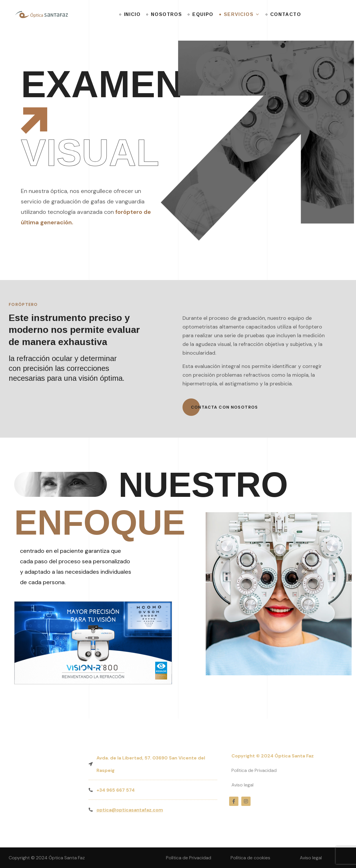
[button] (224, 407)
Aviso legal (242, 785)
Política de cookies (250, 858)
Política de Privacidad (254, 770)
